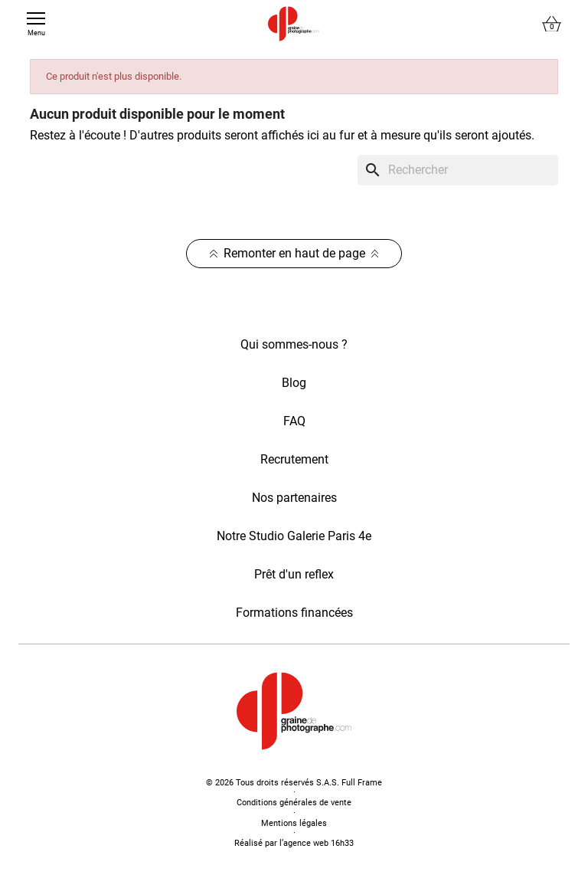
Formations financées (294, 613)
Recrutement (294, 459)
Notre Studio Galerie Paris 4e (294, 536)
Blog (294, 383)
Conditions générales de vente (294, 803)
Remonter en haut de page (294, 253)
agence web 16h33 (318, 843)
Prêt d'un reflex (294, 574)
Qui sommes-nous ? (294, 344)
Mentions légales (294, 823)
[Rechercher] (458, 170)
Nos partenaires (294, 498)
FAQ (294, 421)
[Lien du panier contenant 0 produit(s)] (552, 24)
